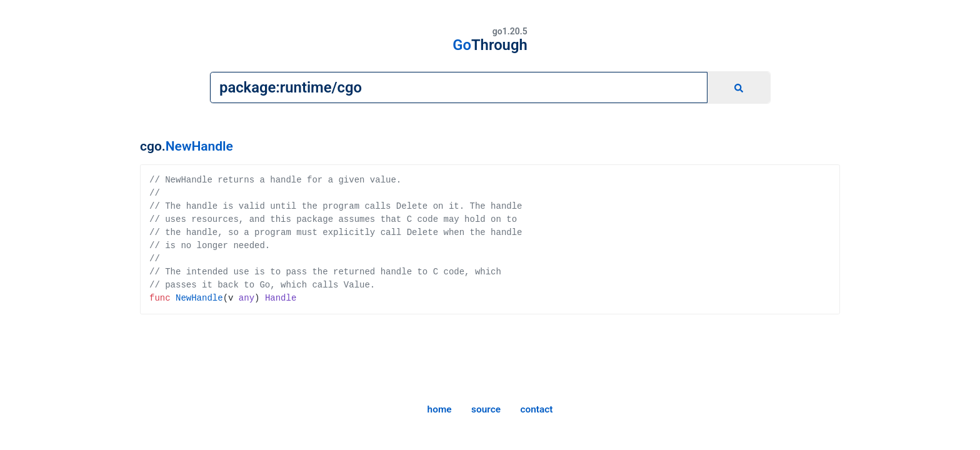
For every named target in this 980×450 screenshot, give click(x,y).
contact (536, 409)
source (486, 409)
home (440, 409)
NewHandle (199, 146)
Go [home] (490, 45)
